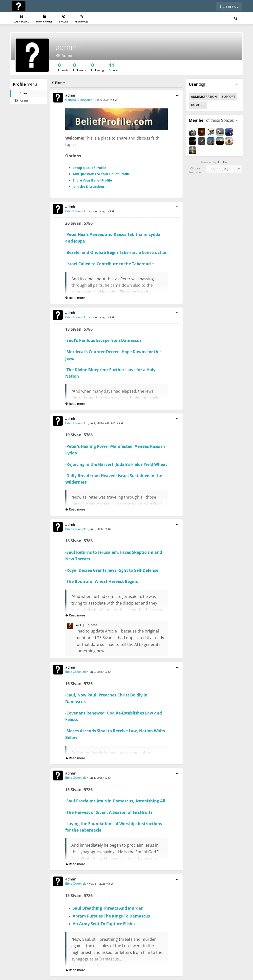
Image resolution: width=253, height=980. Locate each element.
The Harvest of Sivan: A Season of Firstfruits (109, 812)
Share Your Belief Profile (92, 180)
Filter (57, 83)
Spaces (64, 19)
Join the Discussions (89, 186)
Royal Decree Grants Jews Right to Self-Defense (112, 570)
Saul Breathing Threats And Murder (108, 908)
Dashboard (21, 19)
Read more (75, 298)
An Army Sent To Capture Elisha (104, 924)
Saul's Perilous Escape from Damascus (104, 340)
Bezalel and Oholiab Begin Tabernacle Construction (117, 252)
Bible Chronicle (76, 211)
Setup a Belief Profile (89, 168)
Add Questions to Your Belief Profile (101, 174)
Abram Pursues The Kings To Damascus (111, 916)
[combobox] (224, 169)
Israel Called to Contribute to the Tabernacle (110, 264)
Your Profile (44, 19)
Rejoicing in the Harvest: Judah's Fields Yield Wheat (117, 464)
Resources (82, 19)
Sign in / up (229, 6)
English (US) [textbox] (218, 169)
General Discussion (79, 100)
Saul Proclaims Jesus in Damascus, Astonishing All (116, 801)
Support (229, 97)
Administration (204, 97)
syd (78, 625)
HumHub (198, 105)
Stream (22, 93)
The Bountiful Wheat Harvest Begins (102, 581)
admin (66, 47)
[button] (178, 95)
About (22, 101)
